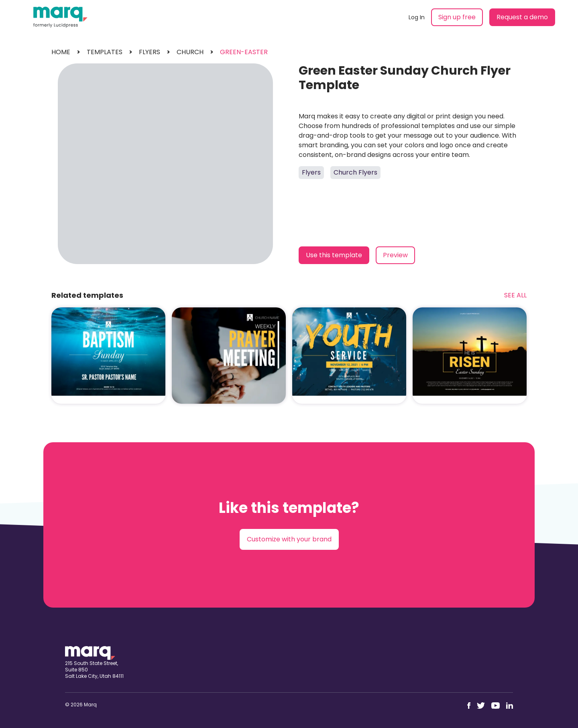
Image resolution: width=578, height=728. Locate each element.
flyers (150, 52)
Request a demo (522, 17)
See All (515, 295)
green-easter (244, 52)
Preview (395, 255)
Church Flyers (355, 172)
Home (61, 52)
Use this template (334, 255)
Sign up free (457, 17)
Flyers (311, 172)
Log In (417, 17)
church (190, 52)
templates (105, 52)
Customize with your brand (289, 539)
